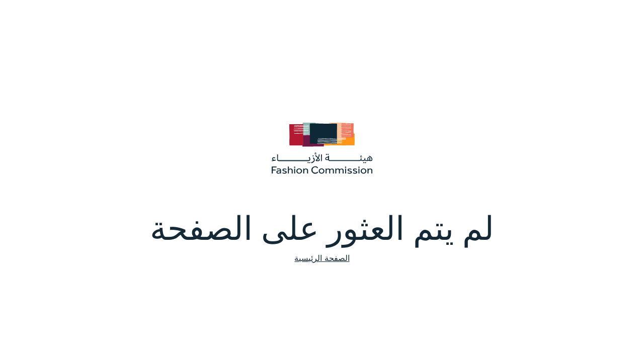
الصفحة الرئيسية (322, 258)
